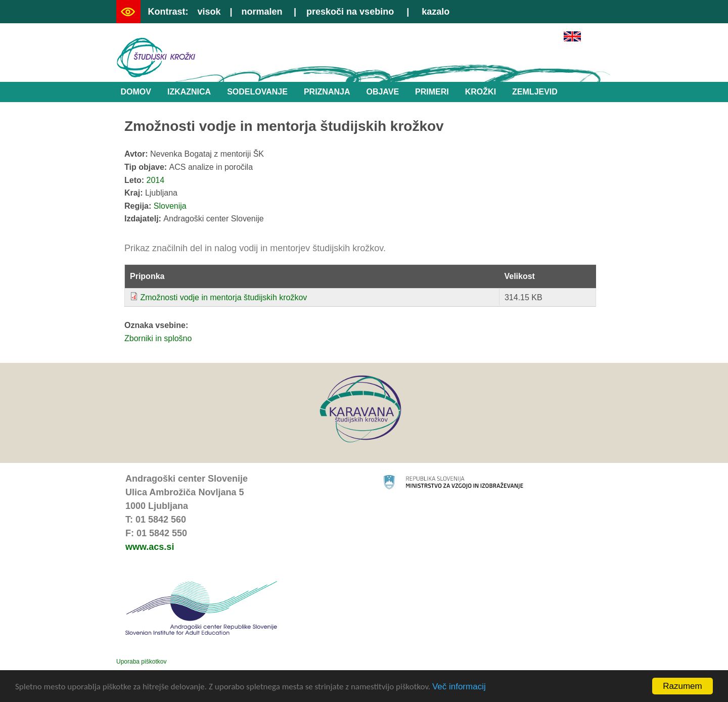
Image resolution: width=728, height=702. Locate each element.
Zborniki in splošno (158, 338)
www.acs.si (150, 547)
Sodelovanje (257, 92)
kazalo (436, 12)
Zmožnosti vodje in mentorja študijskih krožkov (223, 297)
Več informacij (459, 687)
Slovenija (170, 206)
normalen (262, 12)
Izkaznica (189, 92)
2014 (156, 180)
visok (209, 12)
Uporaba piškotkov (141, 662)
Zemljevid (535, 92)
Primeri (432, 92)
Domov (136, 92)
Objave (382, 92)
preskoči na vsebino (350, 12)
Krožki (481, 92)
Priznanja (327, 92)
